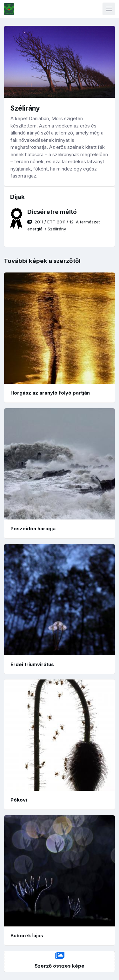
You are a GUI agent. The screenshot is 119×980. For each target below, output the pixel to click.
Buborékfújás (27, 936)
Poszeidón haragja (33, 529)
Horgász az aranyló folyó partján (50, 393)
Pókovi (19, 800)
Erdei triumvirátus (32, 664)
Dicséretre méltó (52, 212)
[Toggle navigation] (109, 9)
